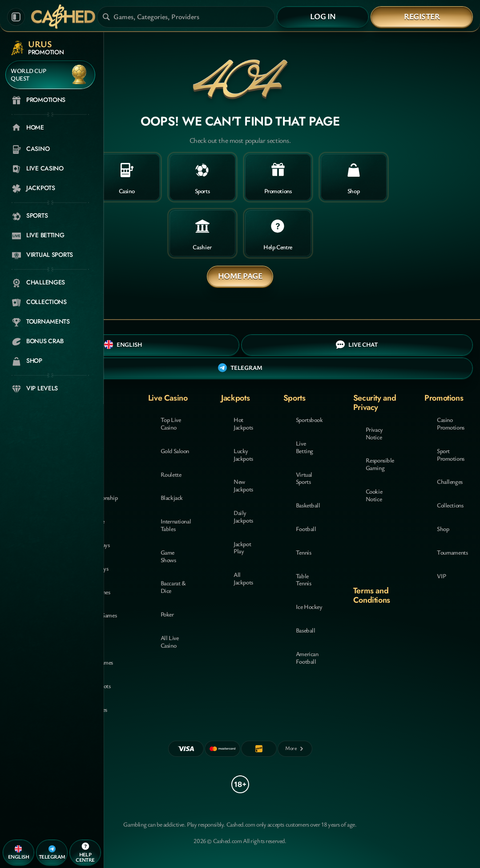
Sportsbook (309, 420)
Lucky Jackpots (243, 454)
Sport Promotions (451, 454)
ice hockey (309, 606)
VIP (442, 576)
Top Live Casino (171, 423)
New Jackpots (243, 485)
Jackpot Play (242, 548)
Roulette (171, 474)
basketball (308, 505)
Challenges (450, 481)
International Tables (176, 525)
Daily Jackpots (243, 516)
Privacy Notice (374, 433)
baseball (306, 630)
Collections (450, 505)
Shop (443, 529)
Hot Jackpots (243, 423)
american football (307, 657)
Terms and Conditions (372, 595)
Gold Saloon (175, 451)
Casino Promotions (451, 423)
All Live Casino (170, 641)
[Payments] (295, 749)
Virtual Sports (304, 478)
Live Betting (305, 447)
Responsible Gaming (380, 464)
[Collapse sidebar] (16, 17)
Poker (167, 614)
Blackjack (172, 497)
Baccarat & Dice (173, 587)
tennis (303, 552)
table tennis (303, 580)
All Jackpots (243, 578)
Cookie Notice (374, 495)
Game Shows (168, 556)
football (306, 529)
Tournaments (452, 552)
